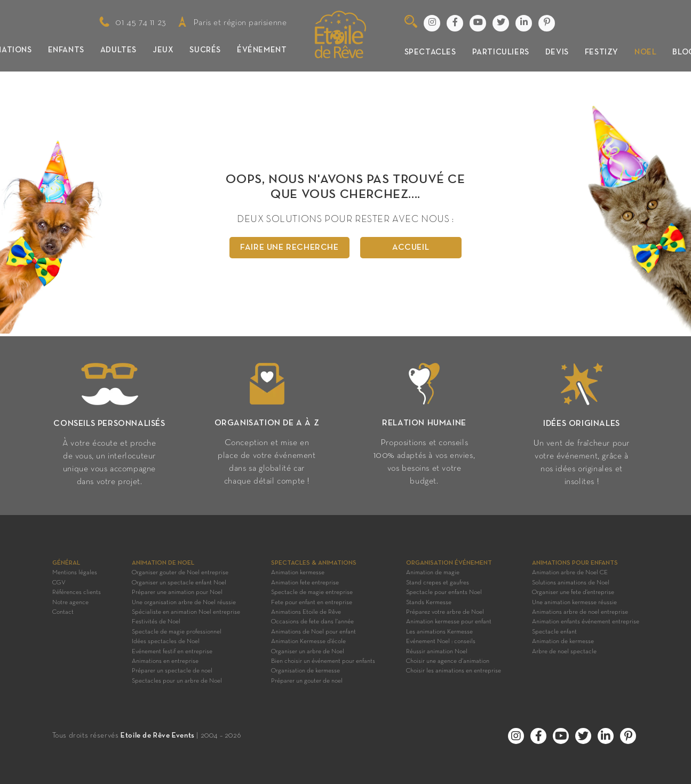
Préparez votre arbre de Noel (445, 612)
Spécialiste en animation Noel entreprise (186, 612)
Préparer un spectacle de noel (172, 671)
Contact (63, 612)
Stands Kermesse (429, 603)
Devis (557, 52)
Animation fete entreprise (305, 583)
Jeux (163, 50)
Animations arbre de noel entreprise (580, 612)
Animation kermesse (298, 573)
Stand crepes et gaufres (438, 583)
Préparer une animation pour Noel (177, 592)
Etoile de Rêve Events (158, 736)
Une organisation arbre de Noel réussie (184, 603)
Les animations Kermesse (439, 632)
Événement (262, 50)
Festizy (602, 52)
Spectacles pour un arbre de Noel (177, 681)
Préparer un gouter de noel (307, 681)
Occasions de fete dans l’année (312, 622)
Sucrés (205, 50)
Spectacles (430, 52)
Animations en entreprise (165, 661)
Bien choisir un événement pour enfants (323, 661)
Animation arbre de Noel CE (570, 573)
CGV (59, 583)
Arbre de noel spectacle (564, 652)
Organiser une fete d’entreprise (573, 592)
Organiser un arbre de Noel (308, 652)
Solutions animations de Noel (571, 583)
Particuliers (501, 52)
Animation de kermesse (563, 642)
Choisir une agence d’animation (448, 661)
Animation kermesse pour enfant (449, 622)
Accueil (411, 248)
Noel (645, 52)
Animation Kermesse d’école (308, 642)
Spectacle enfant (554, 632)
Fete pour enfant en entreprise (312, 603)
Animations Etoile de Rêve (306, 612)
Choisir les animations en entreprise (454, 671)
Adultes (118, 50)
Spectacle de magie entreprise (312, 592)
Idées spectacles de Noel (166, 642)
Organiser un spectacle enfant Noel (179, 583)
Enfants (66, 50)
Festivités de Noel (156, 622)
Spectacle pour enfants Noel (444, 592)
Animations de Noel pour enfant (313, 632)
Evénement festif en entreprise (172, 652)
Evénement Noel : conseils (441, 642)
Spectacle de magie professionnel (177, 632)
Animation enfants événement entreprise (586, 622)
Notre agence (70, 603)
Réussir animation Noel (437, 652)
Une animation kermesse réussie (574, 603)
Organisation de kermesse (305, 671)
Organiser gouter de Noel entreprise (180, 573)
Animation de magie (433, 573)
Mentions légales (75, 573)
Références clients (77, 592)
